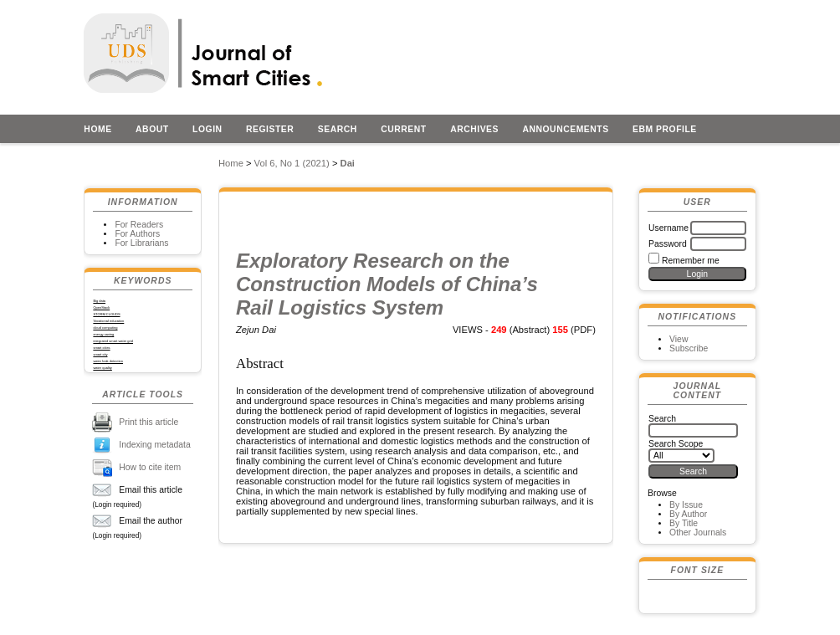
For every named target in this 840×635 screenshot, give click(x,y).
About (152, 129)
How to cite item (150, 467)
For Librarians (141, 243)
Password (668, 244)
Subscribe (689, 348)
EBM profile (665, 129)
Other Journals (698, 533)
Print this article (149, 422)
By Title (684, 523)
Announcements (565, 129)
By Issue (686, 505)
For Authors (137, 234)
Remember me (691, 261)
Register (270, 129)
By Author (688, 514)
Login (207, 129)
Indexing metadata (155, 445)
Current (403, 129)
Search (338, 129)
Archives (474, 129)
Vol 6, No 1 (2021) (292, 163)
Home (97, 129)
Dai (348, 163)
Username (668, 228)
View (679, 339)
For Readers (139, 225)
